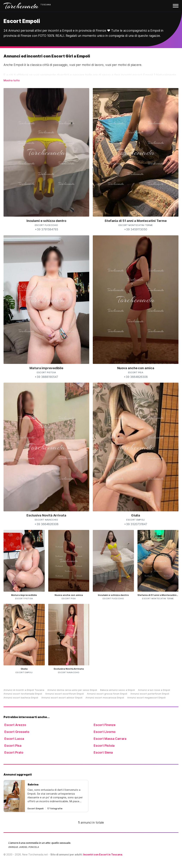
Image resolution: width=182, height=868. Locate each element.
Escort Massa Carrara (110, 739)
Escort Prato (14, 752)
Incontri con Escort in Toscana (103, 854)
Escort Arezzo (15, 725)
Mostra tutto (12, 80)
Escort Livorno (105, 732)
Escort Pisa (13, 746)
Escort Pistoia (104, 746)
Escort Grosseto (17, 732)
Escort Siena (103, 752)
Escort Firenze (105, 725)
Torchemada (21, 6)
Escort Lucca (14, 739)
